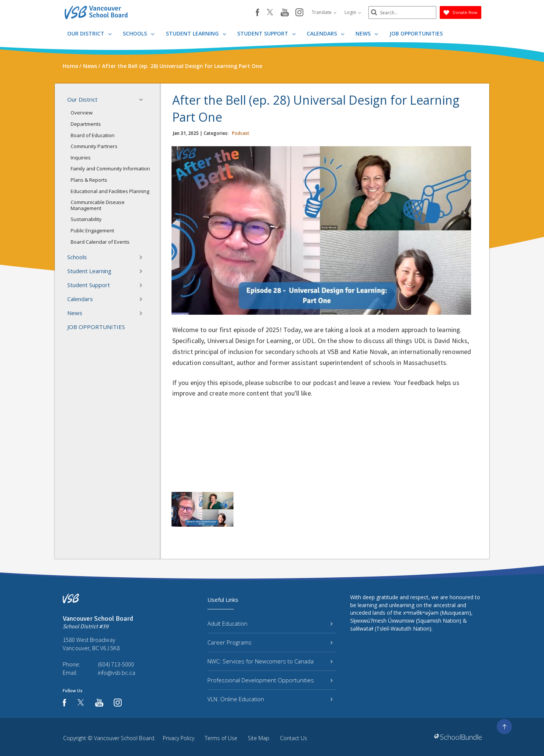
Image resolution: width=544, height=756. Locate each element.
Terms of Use (221, 738)
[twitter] (270, 13)
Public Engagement (92, 230)
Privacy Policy (178, 738)
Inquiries (81, 158)
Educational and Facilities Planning (110, 191)
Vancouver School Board (124, 738)
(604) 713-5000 (116, 664)
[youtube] (285, 13)
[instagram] (299, 13)
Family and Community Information (110, 169)
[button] (143, 100)
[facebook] (257, 12)
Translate (324, 12)
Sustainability (86, 219)
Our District (90, 33)
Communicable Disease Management (98, 205)
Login (353, 12)
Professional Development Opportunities (270, 680)
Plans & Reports (89, 180)
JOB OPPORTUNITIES (416, 33)
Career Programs (270, 642)
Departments (86, 124)
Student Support (267, 33)
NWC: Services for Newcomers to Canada (270, 661)
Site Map (259, 738)
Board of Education (93, 135)
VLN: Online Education (270, 699)
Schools (139, 33)
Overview (82, 113)
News (367, 33)
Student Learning (196, 33)
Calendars (326, 33)
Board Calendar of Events (100, 242)
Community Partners (94, 146)
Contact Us (294, 738)
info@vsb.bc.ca (117, 673)
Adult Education (270, 623)
